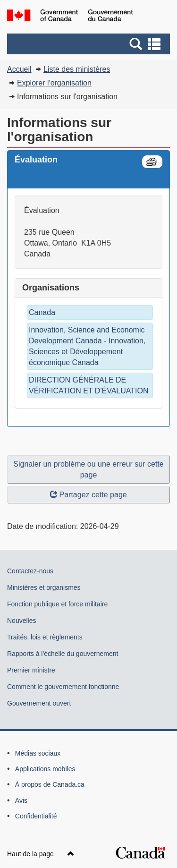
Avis (21, 800)
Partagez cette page (88, 495)
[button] (90, 44)
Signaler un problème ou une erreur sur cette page (88, 469)
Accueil (19, 69)
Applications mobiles (45, 769)
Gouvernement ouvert (39, 703)
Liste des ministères (77, 69)
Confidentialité (36, 816)
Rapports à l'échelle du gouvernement (63, 654)
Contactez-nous (30, 571)
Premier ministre (31, 670)
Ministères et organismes (44, 587)
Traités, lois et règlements (45, 637)
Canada (42, 312)
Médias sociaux (38, 753)
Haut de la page (41, 854)
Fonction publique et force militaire (57, 604)
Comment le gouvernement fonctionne (63, 687)
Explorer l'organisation (54, 83)
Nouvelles (21, 621)
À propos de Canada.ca (50, 784)
